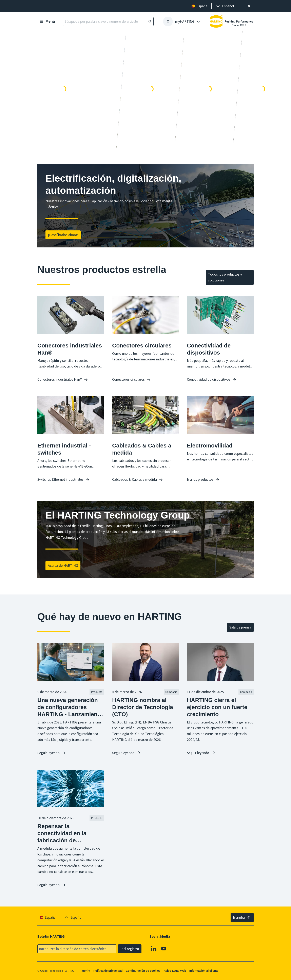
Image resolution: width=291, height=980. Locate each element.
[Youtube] (164, 948)
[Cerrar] (249, 6)
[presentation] (225, 6)
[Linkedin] (154, 948)
